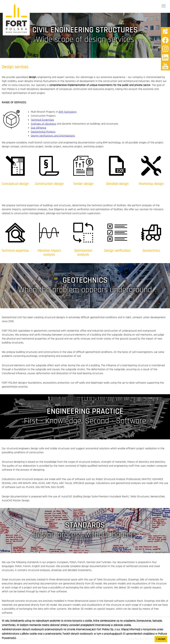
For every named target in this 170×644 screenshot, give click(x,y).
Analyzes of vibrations (43, 124)
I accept (161, 639)
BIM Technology (68, 112)
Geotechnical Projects (43, 132)
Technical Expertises (42, 120)
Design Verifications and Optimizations (53, 136)
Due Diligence (39, 128)
